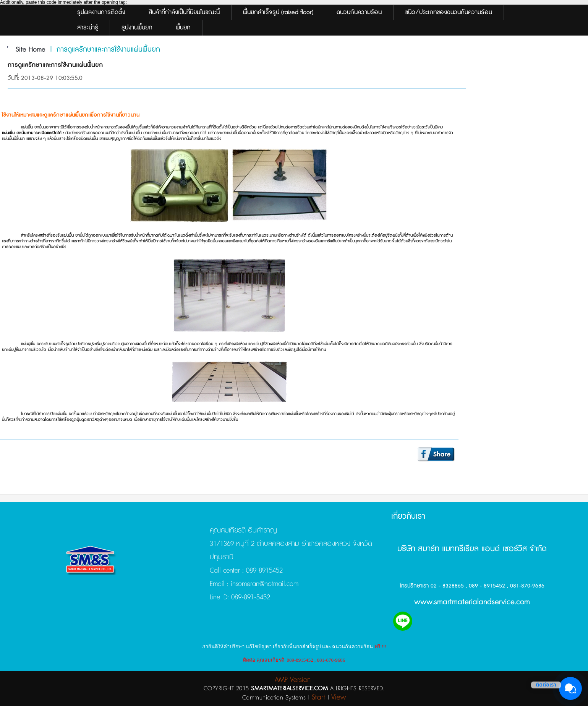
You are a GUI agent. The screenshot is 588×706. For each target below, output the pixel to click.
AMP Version (293, 680)
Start (319, 697)
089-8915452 (264, 571)
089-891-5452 (249, 597)
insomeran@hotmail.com (263, 584)
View (339, 697)
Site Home (31, 50)
